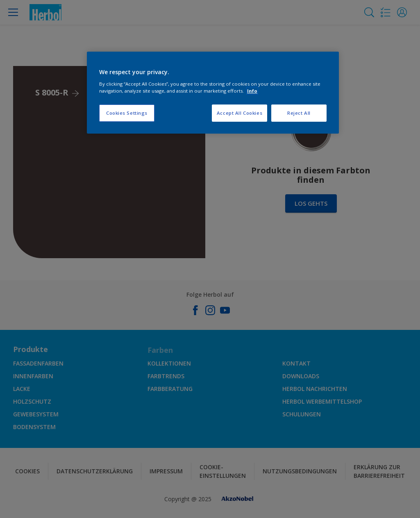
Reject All (299, 113)
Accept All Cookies (240, 113)
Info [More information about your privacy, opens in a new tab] (252, 91)
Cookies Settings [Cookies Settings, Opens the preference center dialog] (127, 113)
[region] (213, 93)
